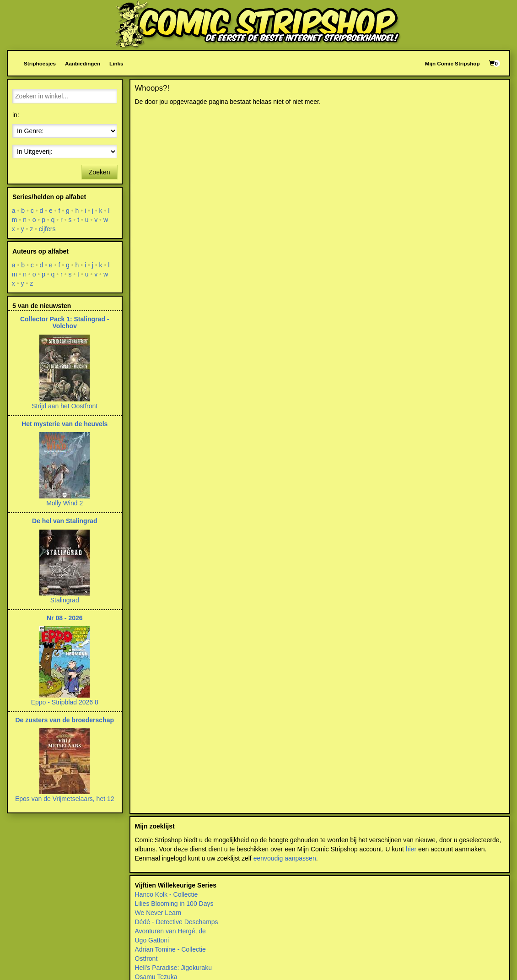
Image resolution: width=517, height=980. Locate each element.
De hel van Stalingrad (65, 521)
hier (411, 849)
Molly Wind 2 (65, 503)
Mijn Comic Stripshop (452, 63)
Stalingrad (65, 600)
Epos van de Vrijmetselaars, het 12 (65, 799)
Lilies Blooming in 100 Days (174, 904)
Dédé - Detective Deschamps (177, 922)
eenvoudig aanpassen (285, 858)
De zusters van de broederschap (65, 720)
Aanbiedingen (83, 63)
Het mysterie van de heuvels (65, 424)
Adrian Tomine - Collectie (170, 949)
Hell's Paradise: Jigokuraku (173, 968)
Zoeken (100, 172)
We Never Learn (158, 913)
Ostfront (146, 958)
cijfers (47, 229)
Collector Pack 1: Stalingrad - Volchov (65, 322)
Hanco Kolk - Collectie (167, 894)
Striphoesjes (40, 63)
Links (116, 63)
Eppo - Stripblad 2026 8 (65, 702)
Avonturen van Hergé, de (170, 931)
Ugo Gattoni (152, 940)
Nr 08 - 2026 (65, 618)
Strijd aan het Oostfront (65, 406)
